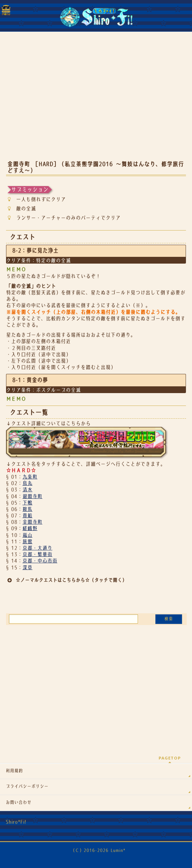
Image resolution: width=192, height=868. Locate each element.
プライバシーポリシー (27, 787)
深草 (27, 567)
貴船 (27, 515)
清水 (27, 489)
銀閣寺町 (32, 496)
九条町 (30, 477)
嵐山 (27, 535)
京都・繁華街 (37, 554)
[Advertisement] (96, 100)
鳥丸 (27, 483)
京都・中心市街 (40, 561)
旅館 (27, 541)
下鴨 (27, 503)
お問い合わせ (18, 803)
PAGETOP (170, 758)
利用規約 (14, 771)
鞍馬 (27, 509)
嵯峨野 (30, 528)
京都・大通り (37, 548)
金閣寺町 (32, 522)
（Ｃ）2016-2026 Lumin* (98, 850)
